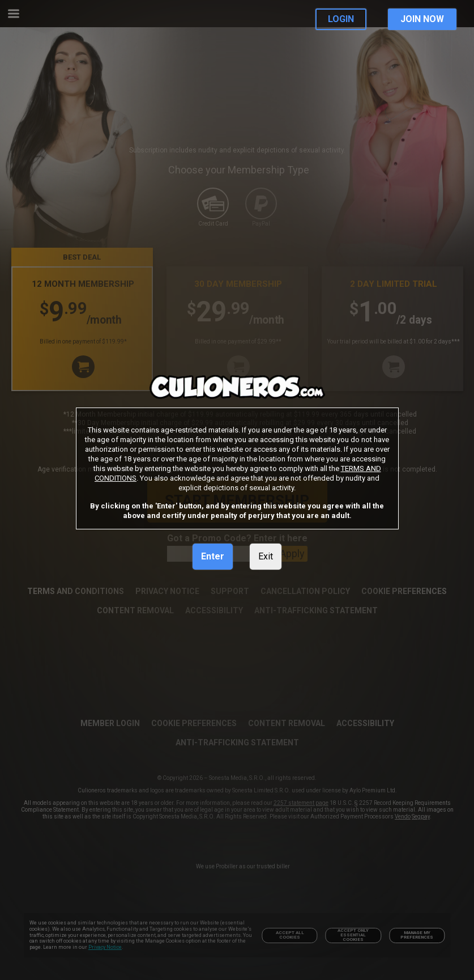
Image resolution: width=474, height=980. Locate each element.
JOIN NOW (422, 19)
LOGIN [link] (341, 19)
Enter (213, 556)
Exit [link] (266, 556)
